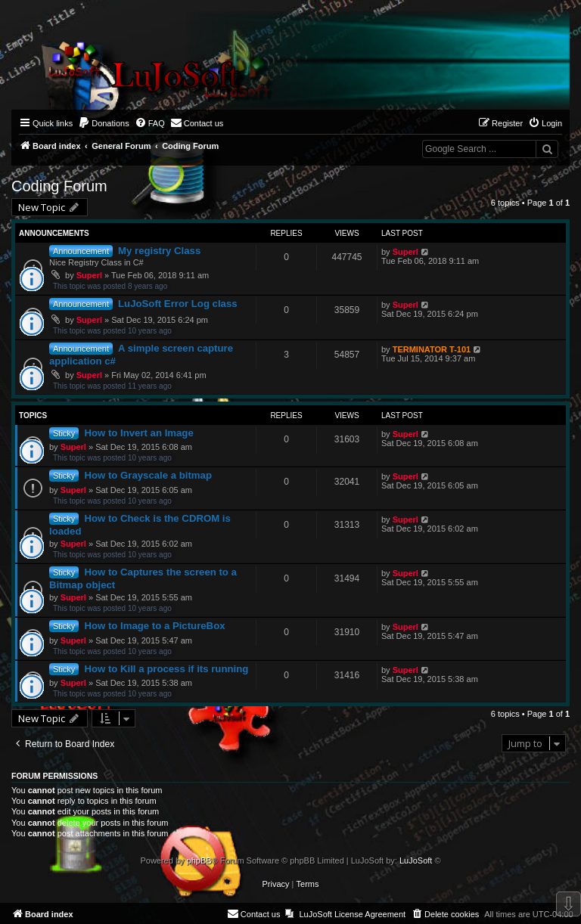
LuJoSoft (416, 860)
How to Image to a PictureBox (154, 626)
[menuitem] (104, 123)
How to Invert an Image (138, 433)
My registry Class (159, 251)
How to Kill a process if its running (166, 669)
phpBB (199, 860)
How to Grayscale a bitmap (148, 475)
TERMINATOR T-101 (432, 349)
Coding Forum (59, 186)
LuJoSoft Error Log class (178, 304)
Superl (89, 275)
